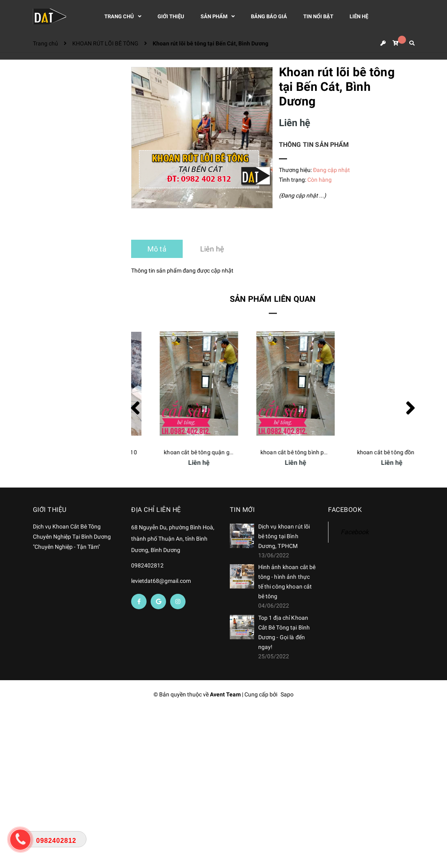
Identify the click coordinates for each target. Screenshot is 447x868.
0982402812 (147, 565)
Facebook (355, 532)
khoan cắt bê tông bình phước (373, 452)
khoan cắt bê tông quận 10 (177, 452)
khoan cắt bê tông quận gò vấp (278, 452)
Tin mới (242, 510)
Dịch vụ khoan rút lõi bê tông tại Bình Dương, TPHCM (284, 536)
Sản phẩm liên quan (273, 299)
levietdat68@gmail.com (161, 581)
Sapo (287, 694)
